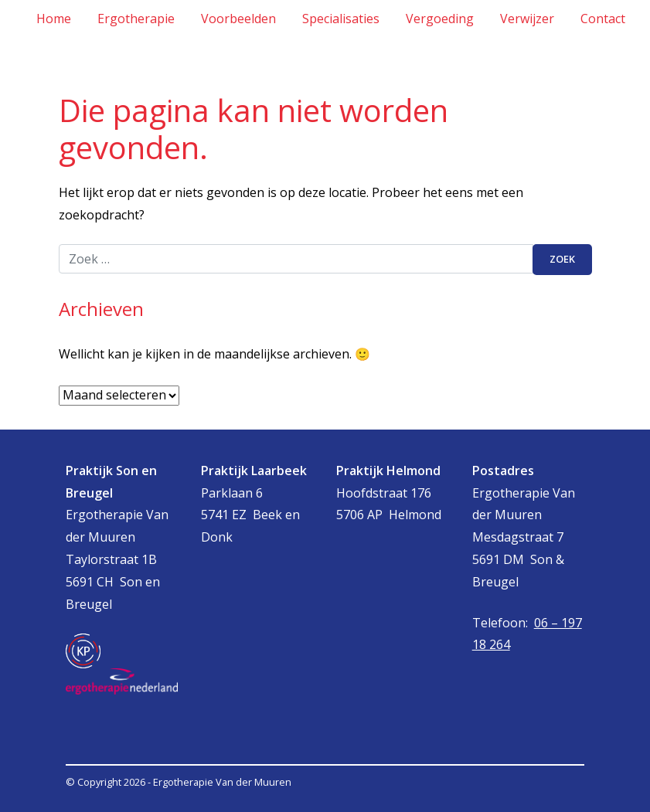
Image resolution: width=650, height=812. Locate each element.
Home (54, 19)
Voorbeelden (238, 19)
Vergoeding (440, 19)
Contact (603, 19)
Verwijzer (527, 19)
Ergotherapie (136, 19)
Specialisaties (341, 19)
